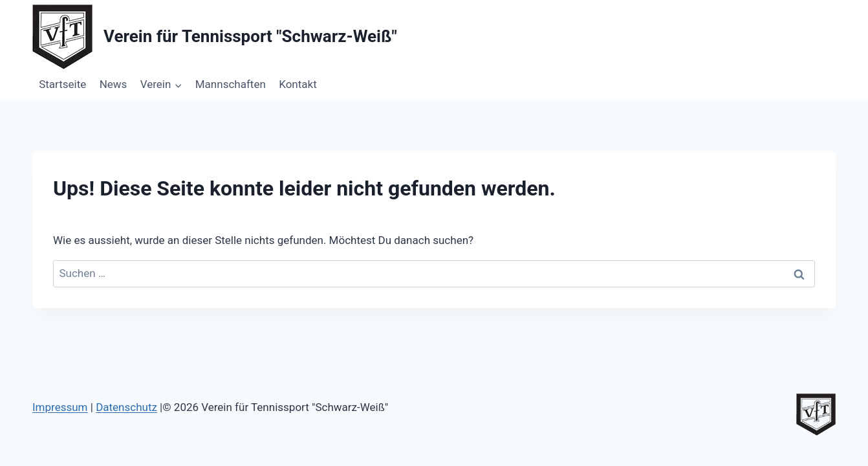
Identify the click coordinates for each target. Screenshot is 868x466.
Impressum (60, 407)
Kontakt (298, 84)
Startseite (62, 84)
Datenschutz (126, 407)
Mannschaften (231, 84)
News (114, 84)
